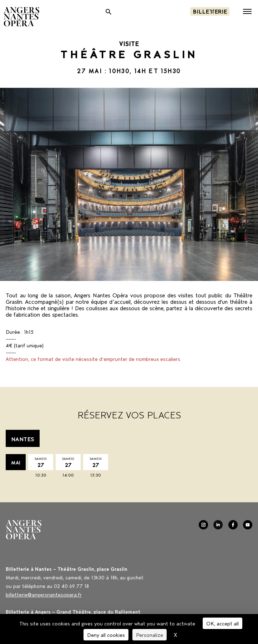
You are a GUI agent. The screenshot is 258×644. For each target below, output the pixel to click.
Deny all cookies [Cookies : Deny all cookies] (106, 635)
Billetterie (210, 11)
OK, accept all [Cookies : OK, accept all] (222, 623)
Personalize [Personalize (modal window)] (150, 635)
